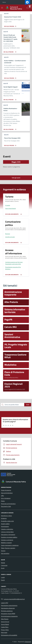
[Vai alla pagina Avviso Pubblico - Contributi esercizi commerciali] (10, 77)
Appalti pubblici (5, 524)
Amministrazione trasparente (9, 616)
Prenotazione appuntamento (9, 605)
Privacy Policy (5, 630)
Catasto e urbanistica (7, 529)
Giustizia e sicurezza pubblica (9, 537)
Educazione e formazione (8, 535)
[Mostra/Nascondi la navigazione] (2, 8)
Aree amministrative (7, 493)
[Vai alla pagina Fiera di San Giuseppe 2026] (10, 145)
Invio (28, 405)
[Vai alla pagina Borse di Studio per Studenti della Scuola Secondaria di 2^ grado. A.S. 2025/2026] (10, 51)
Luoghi (3, 577)
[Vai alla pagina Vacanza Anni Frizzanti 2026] (10, 26)
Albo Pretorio (5, 619)
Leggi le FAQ (5, 603)
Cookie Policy (5, 627)
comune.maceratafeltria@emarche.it (14, 599)
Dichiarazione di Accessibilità (9, 635)
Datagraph (28, 642)
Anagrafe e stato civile (7, 521)
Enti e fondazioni (6, 498)
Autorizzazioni (5, 526)
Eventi (3, 580)
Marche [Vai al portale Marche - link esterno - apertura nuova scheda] (4, 2)
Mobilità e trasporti (6, 543)
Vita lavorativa (5, 553)
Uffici (2, 496)
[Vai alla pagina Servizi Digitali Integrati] (10, 99)
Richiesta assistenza (7, 611)
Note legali (4, 632)
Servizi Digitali (5, 624)
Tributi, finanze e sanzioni (8, 548)
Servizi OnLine (5, 622)
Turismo (3, 551)
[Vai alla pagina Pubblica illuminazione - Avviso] (10, 129)
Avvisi (3, 568)
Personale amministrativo (8, 504)
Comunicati (4, 565)
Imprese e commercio (7, 540)
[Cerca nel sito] (27, 8)
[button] (30, 6)
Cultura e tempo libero (7, 532)
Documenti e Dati (6, 506)
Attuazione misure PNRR (8, 614)
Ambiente (4, 518)
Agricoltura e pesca (6, 516)
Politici (3, 501)
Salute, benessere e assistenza (10, 545)
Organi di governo (6, 490)
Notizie (3, 563)
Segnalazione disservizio (8, 608)
